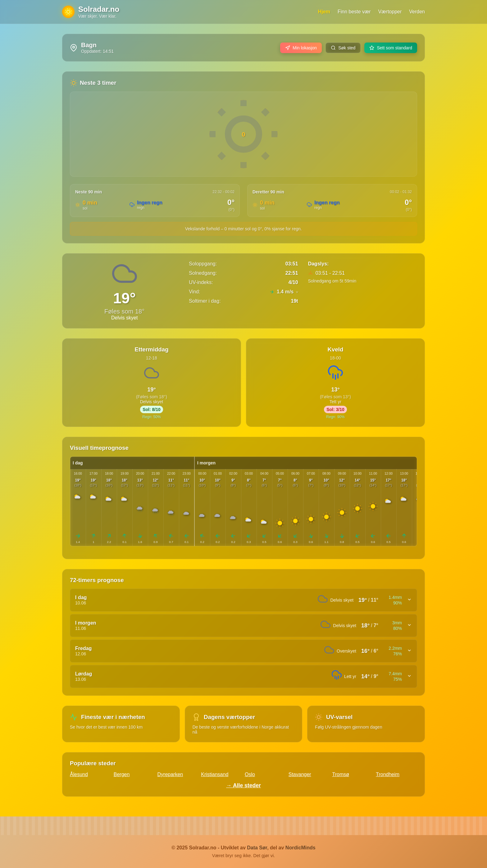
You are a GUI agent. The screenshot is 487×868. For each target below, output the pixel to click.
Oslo (250, 774)
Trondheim (388, 774)
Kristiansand (215, 774)
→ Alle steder (243, 785)
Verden (417, 12)
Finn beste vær (354, 12)
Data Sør (257, 848)
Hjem (324, 12)
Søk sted (343, 48)
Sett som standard (391, 48)
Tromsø (341, 774)
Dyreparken (170, 774)
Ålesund (79, 774)
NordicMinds (300, 848)
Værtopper (390, 12)
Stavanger (300, 774)
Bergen (122, 774)
